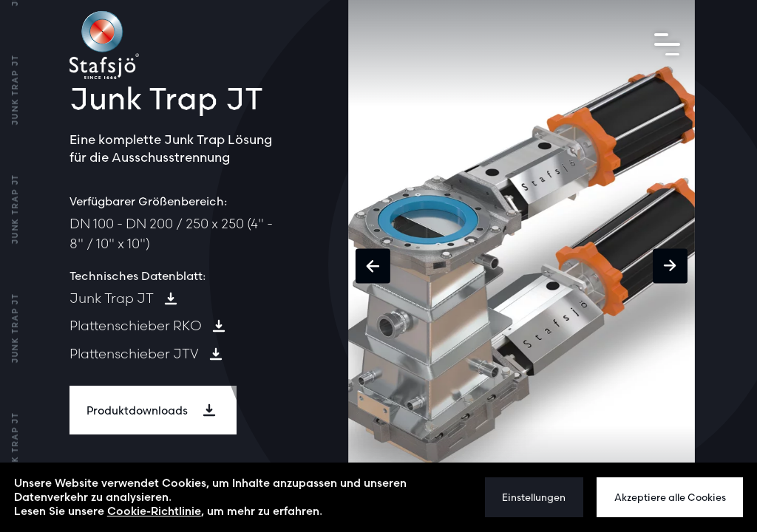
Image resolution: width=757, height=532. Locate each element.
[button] (373, 266)
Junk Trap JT (112, 298)
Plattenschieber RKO (136, 325)
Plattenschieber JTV (134, 354)
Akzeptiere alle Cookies (670, 497)
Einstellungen (534, 497)
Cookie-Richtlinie (154, 511)
